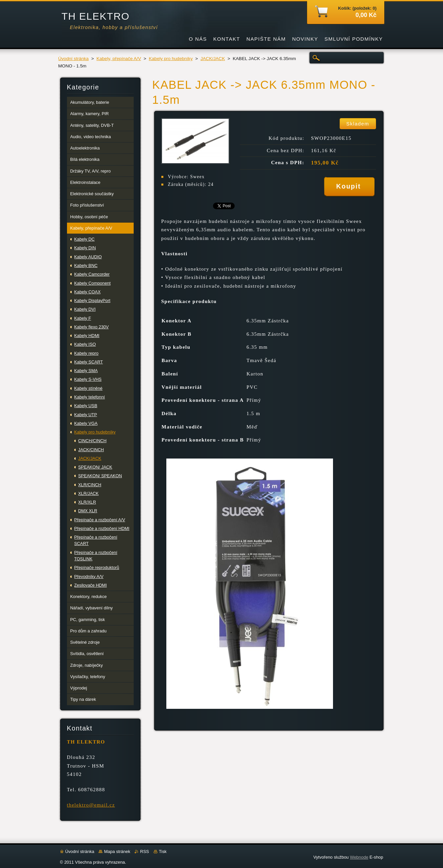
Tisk (163, 851)
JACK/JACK (212, 59)
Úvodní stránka (73, 59)
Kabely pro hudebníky (171, 59)
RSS (144, 851)
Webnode (359, 857)
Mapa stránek (117, 851)
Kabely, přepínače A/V (119, 59)
